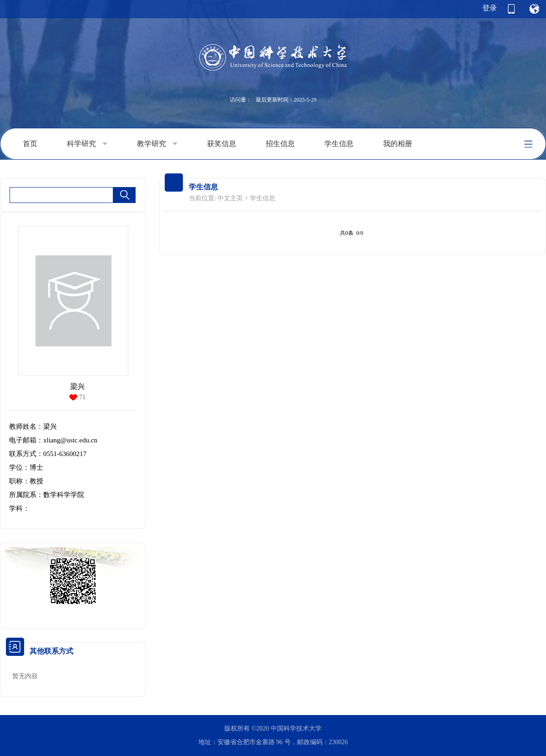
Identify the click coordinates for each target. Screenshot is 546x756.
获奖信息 (222, 144)
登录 (490, 8)
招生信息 (280, 144)
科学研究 (87, 144)
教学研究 (157, 144)
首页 (30, 144)
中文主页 (230, 198)
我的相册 (398, 144)
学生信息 (339, 144)
